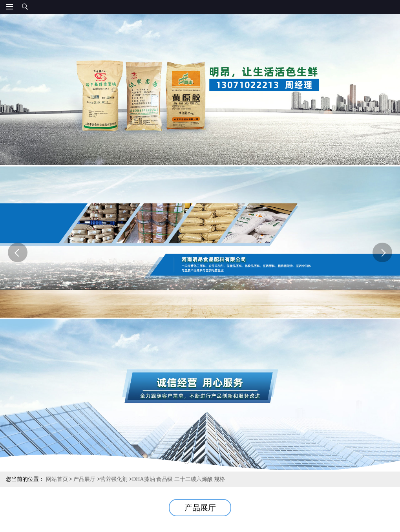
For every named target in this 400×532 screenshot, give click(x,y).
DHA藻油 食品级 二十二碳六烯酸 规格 (178, 479)
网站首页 (57, 479)
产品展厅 (84, 479)
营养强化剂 (114, 479)
